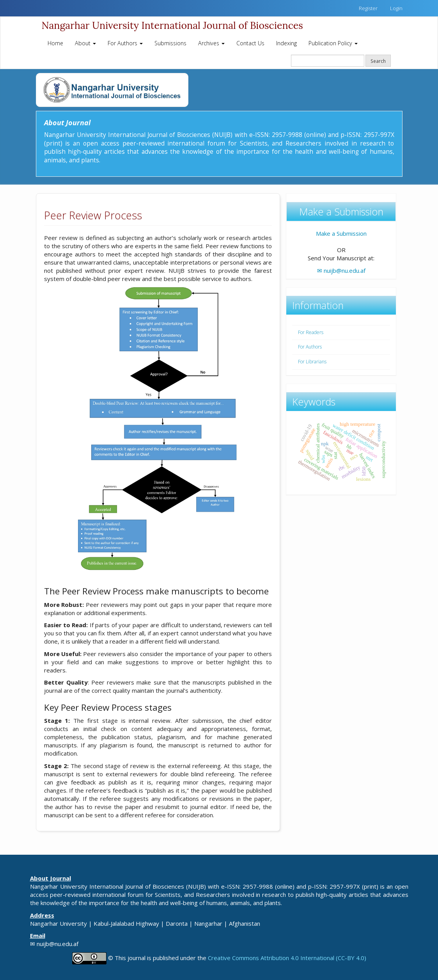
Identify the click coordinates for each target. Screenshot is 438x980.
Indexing (286, 43)
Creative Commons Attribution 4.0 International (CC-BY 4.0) (287, 957)
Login (396, 8)
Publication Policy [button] (333, 43)
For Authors (310, 347)
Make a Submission (341, 233)
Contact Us (250, 43)
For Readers (311, 332)
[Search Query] (328, 61)
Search (378, 61)
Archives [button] (211, 43)
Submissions (170, 43)
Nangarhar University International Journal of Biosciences (172, 25)
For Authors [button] (125, 43)
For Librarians (312, 362)
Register (368, 8)
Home (55, 43)
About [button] (85, 43)
